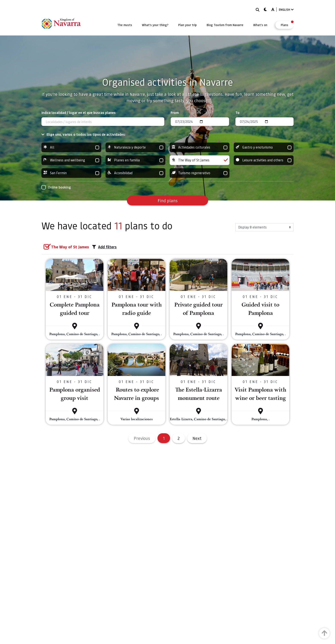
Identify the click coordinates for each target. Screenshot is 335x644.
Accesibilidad (135, 173)
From (175, 113)
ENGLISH (286, 10)
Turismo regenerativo (200, 173)
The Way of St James (200, 160)
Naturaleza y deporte (135, 147)
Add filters (104, 247)
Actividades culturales (200, 147)
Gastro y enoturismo (264, 147)
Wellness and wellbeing (71, 160)
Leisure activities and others (264, 160)
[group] (71, 147)
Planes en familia (135, 160)
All (71, 147)
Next (197, 438)
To (237, 113)
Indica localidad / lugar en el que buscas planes (79, 113)
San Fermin (71, 173)
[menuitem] (125, 25)
